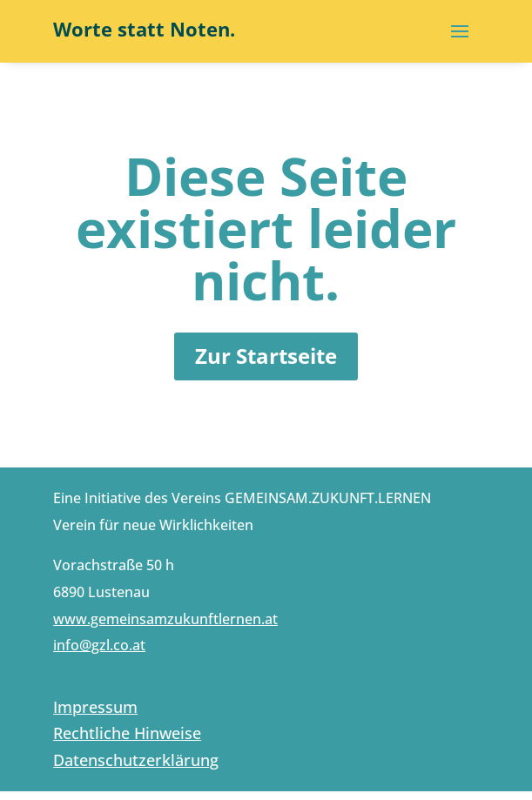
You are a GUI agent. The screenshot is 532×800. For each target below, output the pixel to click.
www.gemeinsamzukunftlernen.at (165, 619)
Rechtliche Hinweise (127, 733)
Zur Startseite (266, 356)
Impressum (95, 707)
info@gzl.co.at (99, 645)
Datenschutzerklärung (136, 760)
